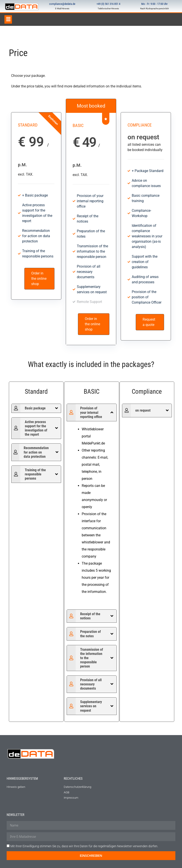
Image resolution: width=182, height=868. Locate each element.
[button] (8, 19)
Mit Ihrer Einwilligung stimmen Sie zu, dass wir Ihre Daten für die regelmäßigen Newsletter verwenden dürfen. (84, 846)
